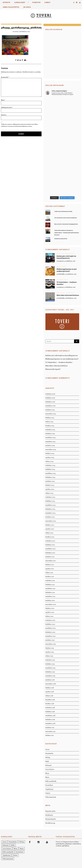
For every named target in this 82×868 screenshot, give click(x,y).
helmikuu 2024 (50, 477)
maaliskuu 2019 (50, 668)
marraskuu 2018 (50, 684)
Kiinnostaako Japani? (53, 369)
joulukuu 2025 (50, 410)
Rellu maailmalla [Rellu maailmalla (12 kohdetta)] (8, 852)
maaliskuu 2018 (50, 715)
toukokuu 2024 (50, 465)
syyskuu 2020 (50, 612)
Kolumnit (60, 280)
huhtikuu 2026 (50, 398)
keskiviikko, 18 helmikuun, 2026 (67, 298)
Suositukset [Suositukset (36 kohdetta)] (20, 852)
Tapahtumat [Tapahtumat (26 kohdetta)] (6, 855)
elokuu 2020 (49, 616)
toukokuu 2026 (50, 394)
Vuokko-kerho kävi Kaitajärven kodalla (63, 211)
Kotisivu (4, 115)
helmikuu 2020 (50, 632)
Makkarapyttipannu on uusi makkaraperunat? (67, 270)
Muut (59, 293)
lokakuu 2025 (50, 418)
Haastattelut (49, 753)
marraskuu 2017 (50, 731)
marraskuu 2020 (51, 604)
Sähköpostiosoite (7, 107)
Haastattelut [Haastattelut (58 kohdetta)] (13, 842)
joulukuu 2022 (50, 517)
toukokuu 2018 (50, 707)
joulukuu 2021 (50, 557)
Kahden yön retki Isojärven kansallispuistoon (66, 257)
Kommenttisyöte (51, 819)
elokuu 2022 (49, 533)
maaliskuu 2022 (50, 549)
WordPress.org (50, 823)
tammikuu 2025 (50, 441)
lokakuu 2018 (50, 688)
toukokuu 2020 (50, 620)
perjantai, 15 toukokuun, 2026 (67, 261)
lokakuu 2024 (50, 453)
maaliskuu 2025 (50, 437)
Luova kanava (50, 769)
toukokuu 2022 (50, 541)
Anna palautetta (11, 7)
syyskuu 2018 (50, 692)
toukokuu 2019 (50, 660)
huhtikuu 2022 (50, 545)
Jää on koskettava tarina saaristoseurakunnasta (66, 218)
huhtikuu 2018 (50, 711)
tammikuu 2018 (50, 723)
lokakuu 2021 (50, 564)
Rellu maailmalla (68, 254)
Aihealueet (20, 2)
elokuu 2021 (49, 572)
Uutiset (48, 793)
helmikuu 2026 (50, 402)
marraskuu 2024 (51, 449)
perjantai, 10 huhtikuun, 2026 (67, 287)
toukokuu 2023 (50, 497)
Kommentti (5, 77)
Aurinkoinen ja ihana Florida (61, 239)
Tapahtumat (49, 789)
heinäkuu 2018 (50, 700)
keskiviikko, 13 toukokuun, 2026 (67, 274)
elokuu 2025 (49, 421)
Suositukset (70, 293)
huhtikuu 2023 (50, 501)
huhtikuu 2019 (50, 664)
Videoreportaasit (51, 797)
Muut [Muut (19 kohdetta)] (16, 848)
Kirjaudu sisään (50, 811)
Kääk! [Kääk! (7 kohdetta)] (13, 845)
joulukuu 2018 (50, 680)
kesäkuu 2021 (50, 576)
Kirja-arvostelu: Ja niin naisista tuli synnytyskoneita (66, 224)
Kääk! (59, 267)
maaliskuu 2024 (50, 473)
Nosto (59, 254)
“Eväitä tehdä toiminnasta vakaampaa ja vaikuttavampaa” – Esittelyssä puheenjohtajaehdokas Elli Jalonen (67, 233)
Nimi (3, 100)
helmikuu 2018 (50, 719)
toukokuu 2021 (50, 580)
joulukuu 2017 (50, 727)
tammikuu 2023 (50, 513)
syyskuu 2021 (50, 569)
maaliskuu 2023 (50, 505)
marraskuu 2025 (51, 414)
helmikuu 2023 (50, 509)
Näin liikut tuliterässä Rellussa (68, 295)
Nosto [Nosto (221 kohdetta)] (22, 848)
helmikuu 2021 (50, 592)
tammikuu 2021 (50, 596)
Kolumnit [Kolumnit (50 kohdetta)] (6, 845)
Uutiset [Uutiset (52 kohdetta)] (15, 855)
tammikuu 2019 (50, 676)
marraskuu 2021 (50, 561)
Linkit (47, 2)
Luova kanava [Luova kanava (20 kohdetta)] (7, 848)
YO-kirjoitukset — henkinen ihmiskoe (59, 362)
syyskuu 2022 (50, 529)
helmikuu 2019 (50, 672)
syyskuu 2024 (50, 457)
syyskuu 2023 (50, 489)
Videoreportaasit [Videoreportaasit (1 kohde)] (8, 859)
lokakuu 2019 (50, 648)
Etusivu (7, 2)
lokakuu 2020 (50, 608)
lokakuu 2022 (50, 525)
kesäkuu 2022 (50, 537)
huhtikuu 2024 (50, 469)
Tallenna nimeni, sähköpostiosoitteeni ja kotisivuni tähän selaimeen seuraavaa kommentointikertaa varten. (19, 125)
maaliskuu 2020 (51, 628)
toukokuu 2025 (50, 429)
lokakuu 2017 (50, 735)
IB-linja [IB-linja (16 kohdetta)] (22, 842)
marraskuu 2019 (50, 644)
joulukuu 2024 (50, 445)
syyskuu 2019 (50, 652)
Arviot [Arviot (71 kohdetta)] (4, 842)
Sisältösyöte (49, 815)
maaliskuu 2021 (50, 588)
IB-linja (27, 7)
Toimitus (36, 2)
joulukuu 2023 (50, 481)
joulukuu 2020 (50, 600)
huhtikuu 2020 (50, 624)
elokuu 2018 (49, 696)
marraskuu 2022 (51, 521)
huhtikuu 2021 (50, 584)
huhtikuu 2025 (50, 433)
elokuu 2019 (49, 656)
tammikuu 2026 (50, 406)
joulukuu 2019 (50, 640)
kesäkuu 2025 (50, 426)
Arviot (47, 749)
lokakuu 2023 (50, 485)
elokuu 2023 (49, 493)
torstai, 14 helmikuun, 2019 (22, 31)
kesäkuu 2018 (50, 703)
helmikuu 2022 (50, 553)
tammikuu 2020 (50, 636)
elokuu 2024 (49, 461)
